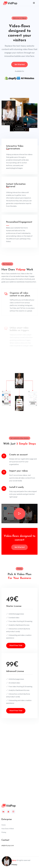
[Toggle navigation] (34, 3)
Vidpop (13, 860)
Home (4, 825)
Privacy (14, 865)
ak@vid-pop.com (8, 845)
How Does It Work (8, 829)
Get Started (20, 64)
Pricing (4, 832)
